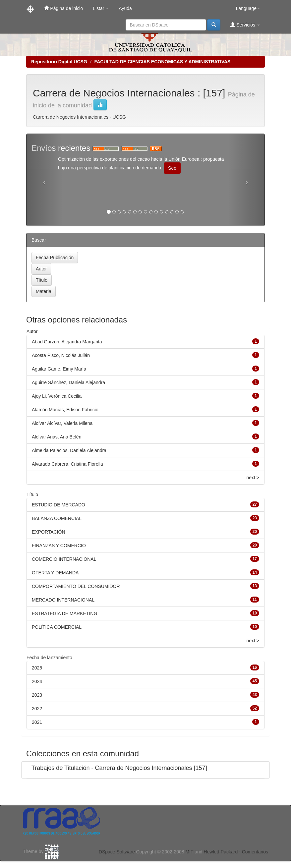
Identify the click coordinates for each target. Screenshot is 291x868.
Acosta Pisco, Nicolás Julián (61, 355)
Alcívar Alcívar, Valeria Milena (62, 423)
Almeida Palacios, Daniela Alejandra (69, 450)
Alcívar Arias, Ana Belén (57, 437)
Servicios (245, 25)
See (172, 168)
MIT (189, 852)
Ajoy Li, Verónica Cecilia (57, 396)
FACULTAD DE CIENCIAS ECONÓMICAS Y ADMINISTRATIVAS (162, 62)
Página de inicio (63, 8)
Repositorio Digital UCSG (59, 62)
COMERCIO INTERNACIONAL (64, 559)
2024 (37, 681)
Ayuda (125, 8)
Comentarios (255, 852)
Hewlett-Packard (221, 852)
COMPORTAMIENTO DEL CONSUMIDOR (76, 586)
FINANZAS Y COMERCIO (59, 546)
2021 (37, 722)
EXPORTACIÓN (49, 532)
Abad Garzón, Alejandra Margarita (67, 342)
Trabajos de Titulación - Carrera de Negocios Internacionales (112, 768)
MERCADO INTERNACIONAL (63, 600)
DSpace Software (117, 852)
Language (248, 8)
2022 (37, 709)
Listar (101, 8)
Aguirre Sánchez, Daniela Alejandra (68, 382)
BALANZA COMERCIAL (57, 518)
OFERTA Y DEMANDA (55, 573)
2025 (37, 668)
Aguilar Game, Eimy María (59, 369)
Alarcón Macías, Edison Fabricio (65, 410)
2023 (37, 695)
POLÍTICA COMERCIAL (57, 627)
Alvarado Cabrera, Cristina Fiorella (67, 464)
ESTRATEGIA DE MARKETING (64, 613)
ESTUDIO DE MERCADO (58, 505)
